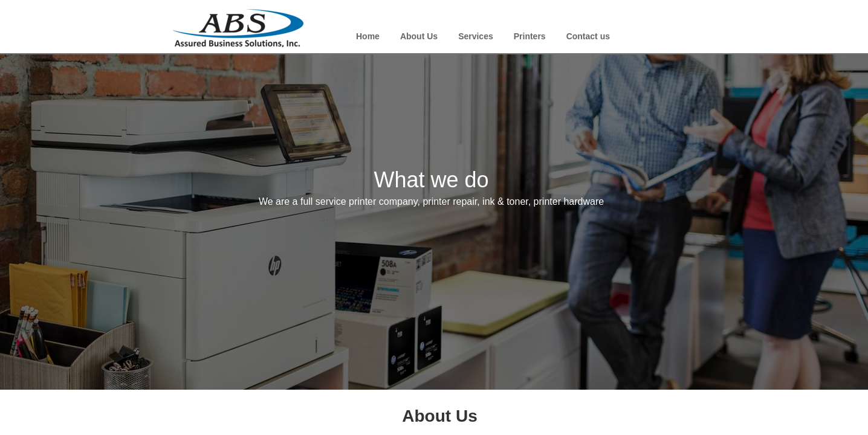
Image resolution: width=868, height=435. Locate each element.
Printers (530, 36)
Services (476, 36)
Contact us (588, 36)
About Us (419, 36)
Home (368, 36)
